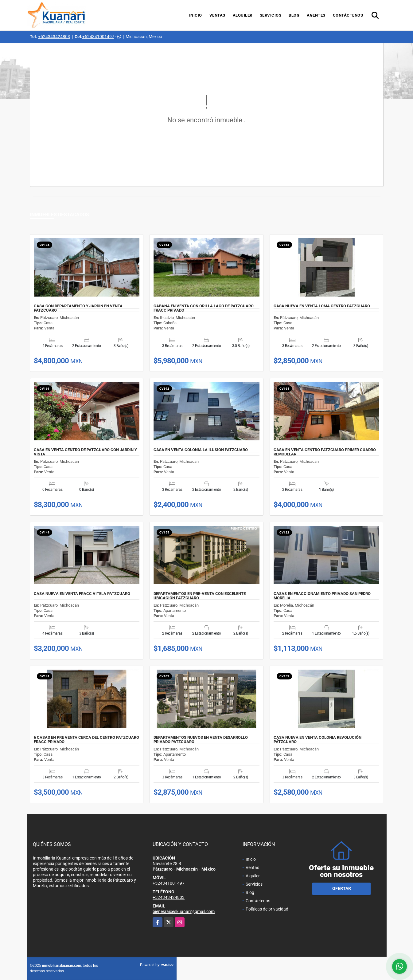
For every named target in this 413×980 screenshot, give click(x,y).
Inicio (196, 15)
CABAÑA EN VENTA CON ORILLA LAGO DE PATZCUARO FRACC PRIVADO (204, 308)
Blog (294, 15)
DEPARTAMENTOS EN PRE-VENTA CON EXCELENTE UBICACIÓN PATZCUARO (200, 596)
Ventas (217, 15)
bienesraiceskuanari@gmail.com (184, 911)
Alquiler (243, 15)
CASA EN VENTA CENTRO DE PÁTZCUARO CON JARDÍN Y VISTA (85, 452)
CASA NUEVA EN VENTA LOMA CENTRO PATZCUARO (322, 306)
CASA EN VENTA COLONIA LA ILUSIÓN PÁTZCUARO (201, 450)
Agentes (316, 15)
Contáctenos (348, 15)
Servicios (271, 15)
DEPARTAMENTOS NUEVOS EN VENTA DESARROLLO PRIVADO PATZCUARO (201, 740)
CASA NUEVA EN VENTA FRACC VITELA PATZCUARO (82, 594)
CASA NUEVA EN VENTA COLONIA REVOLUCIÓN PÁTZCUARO (318, 740)
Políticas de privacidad (267, 909)
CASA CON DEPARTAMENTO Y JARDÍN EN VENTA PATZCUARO (78, 308)
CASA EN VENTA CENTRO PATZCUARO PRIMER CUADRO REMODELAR (325, 452)
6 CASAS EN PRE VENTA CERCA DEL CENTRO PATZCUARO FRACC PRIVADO (86, 740)
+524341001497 (98, 37)
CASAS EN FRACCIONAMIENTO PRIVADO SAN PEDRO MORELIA (322, 596)
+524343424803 (54, 37)
